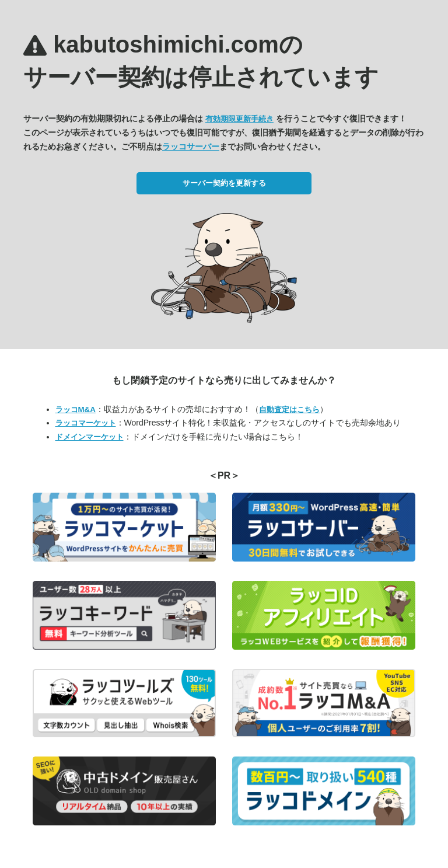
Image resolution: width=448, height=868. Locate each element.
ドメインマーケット (90, 437)
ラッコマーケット (86, 423)
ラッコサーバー (191, 147)
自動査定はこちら (289, 409)
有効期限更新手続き (239, 119)
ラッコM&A (76, 409)
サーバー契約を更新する (224, 183)
